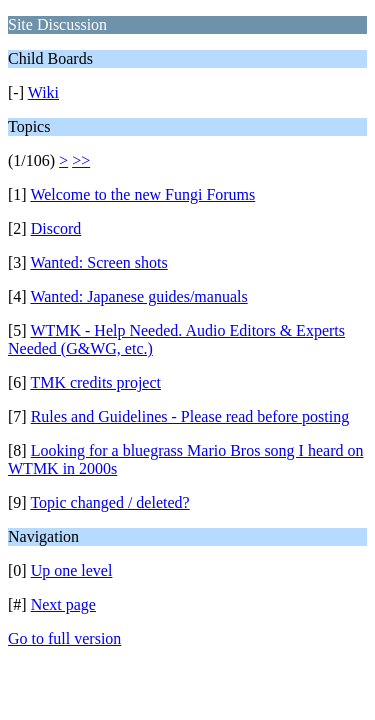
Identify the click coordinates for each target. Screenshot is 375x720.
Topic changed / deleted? (109, 502)
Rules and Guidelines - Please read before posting (190, 416)
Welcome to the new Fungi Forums (142, 194)
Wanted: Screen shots (98, 262)
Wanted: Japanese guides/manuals (138, 296)
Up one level (72, 570)
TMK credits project (95, 382)
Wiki (43, 92)
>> (81, 160)
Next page (63, 604)
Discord (56, 228)
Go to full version (64, 638)
